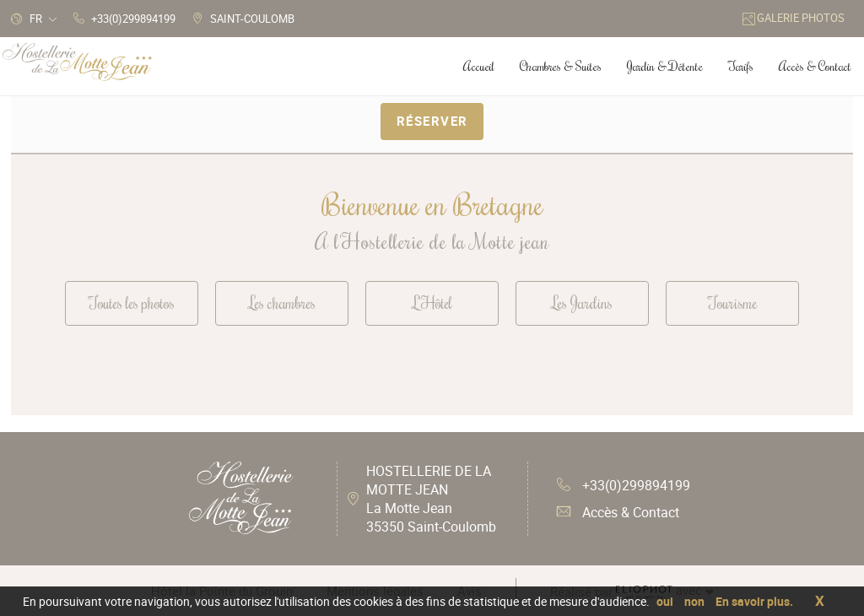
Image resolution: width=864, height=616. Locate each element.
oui (665, 601)
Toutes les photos (132, 303)
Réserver (432, 121)
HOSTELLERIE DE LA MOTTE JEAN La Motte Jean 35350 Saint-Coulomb (431, 499)
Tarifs (741, 66)
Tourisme (732, 303)
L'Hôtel (432, 303)
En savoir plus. (754, 601)
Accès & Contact (618, 512)
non (694, 601)
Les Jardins (582, 303)
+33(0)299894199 (624, 485)
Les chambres (282, 303)
